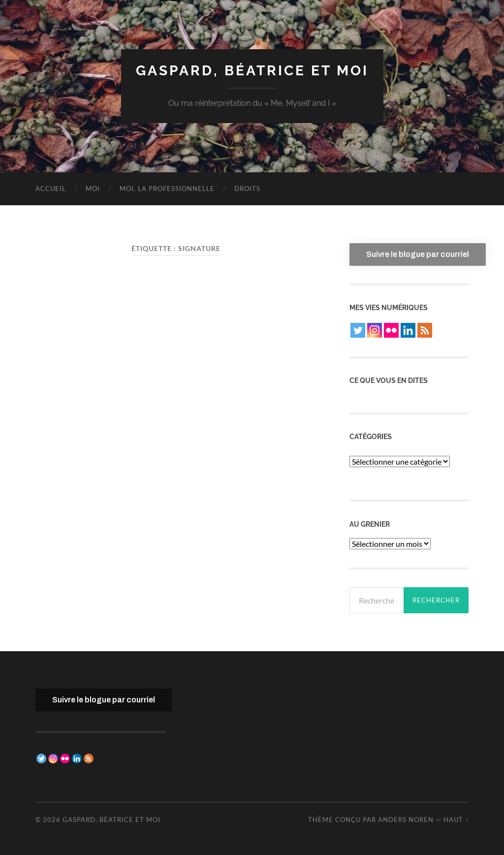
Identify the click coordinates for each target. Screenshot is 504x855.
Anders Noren (406, 820)
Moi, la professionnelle (167, 189)
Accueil (51, 189)
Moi (93, 189)
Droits (247, 189)
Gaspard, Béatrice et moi (252, 71)
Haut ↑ (456, 820)
